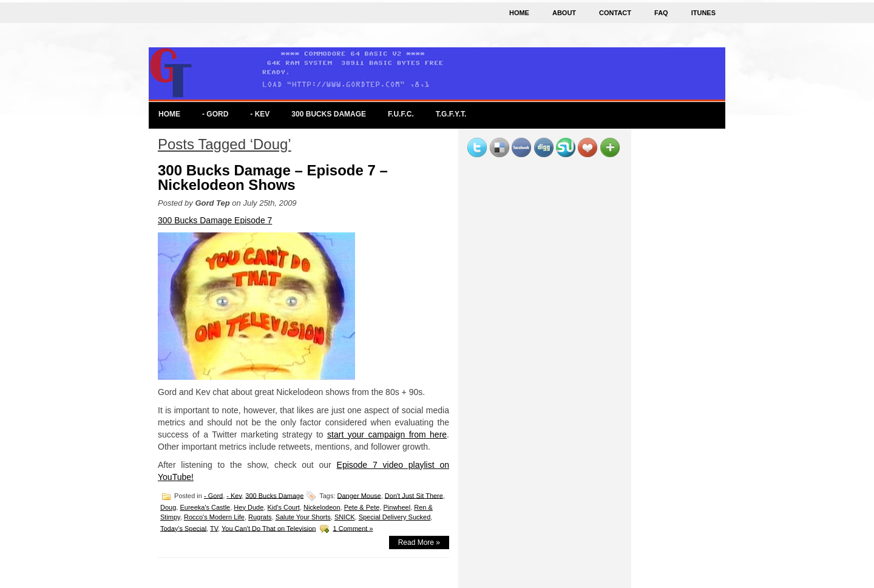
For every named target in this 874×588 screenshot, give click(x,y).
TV (214, 528)
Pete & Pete (362, 507)
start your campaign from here (387, 434)
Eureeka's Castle (205, 507)
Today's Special (183, 528)
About (564, 13)
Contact (615, 13)
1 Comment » (353, 528)
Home (519, 13)
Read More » (419, 542)
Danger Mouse (359, 495)
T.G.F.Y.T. (451, 114)
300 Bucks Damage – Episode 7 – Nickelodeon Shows (273, 177)
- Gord (215, 114)
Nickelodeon (322, 507)
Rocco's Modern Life (214, 517)
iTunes (703, 13)
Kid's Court (283, 507)
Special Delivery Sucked (395, 517)
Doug (168, 507)
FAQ (661, 13)
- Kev (260, 114)
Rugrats (260, 517)
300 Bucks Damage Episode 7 (215, 220)
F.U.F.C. (401, 114)
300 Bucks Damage (329, 114)
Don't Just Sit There (414, 495)
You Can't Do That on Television (269, 528)
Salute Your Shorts (303, 517)
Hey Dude (249, 507)
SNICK (345, 517)
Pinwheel (397, 507)
